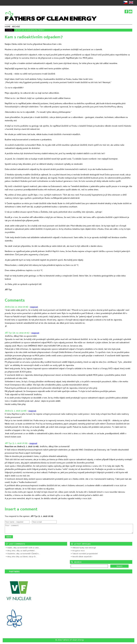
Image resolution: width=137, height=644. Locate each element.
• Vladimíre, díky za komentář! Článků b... (23, 556)
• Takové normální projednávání (84, 556)
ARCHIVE (16, 27)
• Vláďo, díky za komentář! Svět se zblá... (23, 550)
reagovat (34, 307)
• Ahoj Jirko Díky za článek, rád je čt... (21, 558)
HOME (8, 27)
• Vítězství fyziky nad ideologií (83, 550)
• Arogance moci (78, 553)
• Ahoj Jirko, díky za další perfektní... (21, 553)
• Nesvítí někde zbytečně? (81, 558)
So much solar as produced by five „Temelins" (30, 30)
